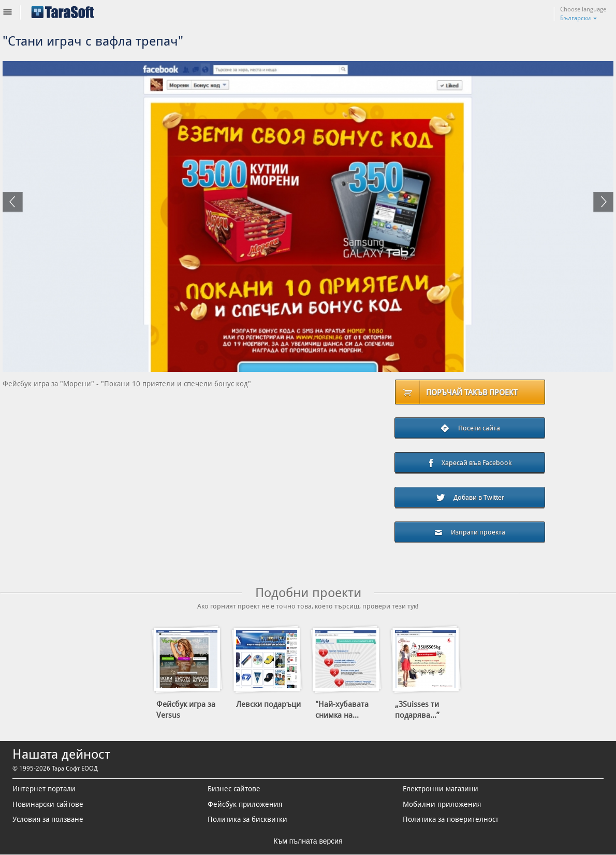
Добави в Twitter (470, 498)
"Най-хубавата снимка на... (342, 710)
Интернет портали (44, 789)
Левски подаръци (268, 704)
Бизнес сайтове (234, 789)
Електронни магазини (441, 789)
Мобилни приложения (442, 804)
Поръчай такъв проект (472, 393)
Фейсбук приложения (245, 804)
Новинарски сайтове (48, 804)
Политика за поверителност (451, 819)
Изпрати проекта (470, 532)
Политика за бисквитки (247, 819)
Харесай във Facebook (470, 463)
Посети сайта (470, 429)
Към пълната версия (308, 841)
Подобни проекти (308, 593)
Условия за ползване (48, 819)
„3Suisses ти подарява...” (417, 710)
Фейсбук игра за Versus (186, 710)
